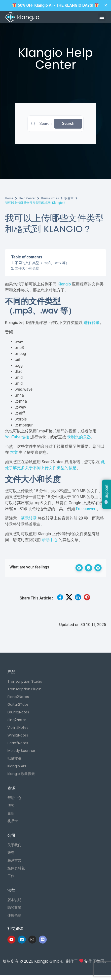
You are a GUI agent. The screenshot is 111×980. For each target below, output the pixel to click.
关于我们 (14, 845)
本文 (14, 452)
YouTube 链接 (17, 437)
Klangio (64, 284)
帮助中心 (50, 540)
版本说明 (14, 900)
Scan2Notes (18, 743)
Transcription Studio (25, 681)
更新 (11, 813)
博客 (11, 805)
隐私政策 (14, 908)
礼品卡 (13, 821)
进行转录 (92, 323)
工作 (11, 876)
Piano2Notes (18, 697)
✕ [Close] (106, 5)
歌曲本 (69, 198)
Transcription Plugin (24, 689)
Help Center (27, 198)
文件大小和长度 (27, 268)
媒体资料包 (16, 868)
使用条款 (14, 915)
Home (9, 198)
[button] (102, 17)
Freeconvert (86, 509)
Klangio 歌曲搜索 (21, 774)
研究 (11, 853)
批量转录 (14, 758)
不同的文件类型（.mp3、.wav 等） (42, 263)
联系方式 (14, 860)
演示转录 (29, 518)
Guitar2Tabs (18, 704)
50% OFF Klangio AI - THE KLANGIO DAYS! (55, 5)
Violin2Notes (18, 728)
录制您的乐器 (79, 437)
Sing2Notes (17, 720)
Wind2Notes (18, 735)
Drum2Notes (50, 198)
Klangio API (17, 766)
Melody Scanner (21, 751)
